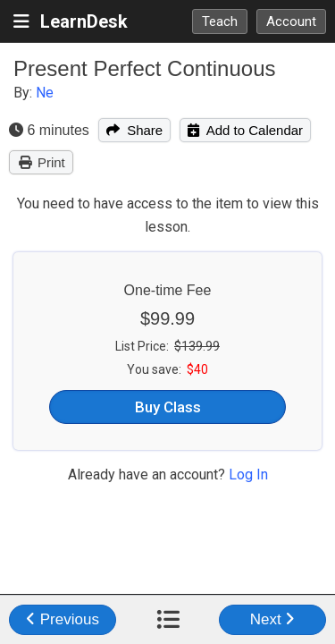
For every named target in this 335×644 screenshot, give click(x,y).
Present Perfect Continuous (145, 68)
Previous (63, 619)
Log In (248, 475)
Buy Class (168, 407)
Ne (45, 93)
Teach (220, 21)
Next (273, 619)
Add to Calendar (245, 130)
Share (134, 130)
